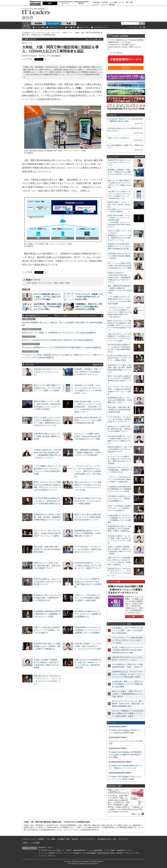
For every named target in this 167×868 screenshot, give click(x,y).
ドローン (104, 5)
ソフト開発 (113, 2)
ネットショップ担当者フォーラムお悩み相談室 (80, 853)
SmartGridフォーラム (124, 850)
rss (31, 18)
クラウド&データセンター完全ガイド (52, 850)
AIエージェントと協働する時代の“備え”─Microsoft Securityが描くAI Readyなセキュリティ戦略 (87, 436)
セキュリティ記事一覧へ (94, 39)
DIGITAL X (120, 853)
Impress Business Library (117, 47)
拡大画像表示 (29, 153)
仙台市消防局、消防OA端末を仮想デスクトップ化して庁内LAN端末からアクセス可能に (48, 307)
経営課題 (38, 23)
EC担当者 (105, 2)
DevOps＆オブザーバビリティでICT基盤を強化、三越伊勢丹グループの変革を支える (47, 598)
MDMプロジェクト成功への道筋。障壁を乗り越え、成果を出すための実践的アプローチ (47, 565)
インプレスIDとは (116, 53)
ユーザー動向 (40, 27)
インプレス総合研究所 (95, 850)
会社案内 (75, 839)
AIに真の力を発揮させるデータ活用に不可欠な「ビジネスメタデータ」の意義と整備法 (88, 501)
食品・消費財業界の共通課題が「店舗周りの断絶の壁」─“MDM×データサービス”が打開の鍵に (88, 452)
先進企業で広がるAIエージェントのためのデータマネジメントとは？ (47, 372)
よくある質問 (35, 843)
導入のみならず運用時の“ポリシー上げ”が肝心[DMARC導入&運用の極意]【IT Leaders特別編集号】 (62, 347)
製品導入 (81, 3)
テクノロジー (54, 23)
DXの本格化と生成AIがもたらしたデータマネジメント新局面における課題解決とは (88, 614)
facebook (27, 18)
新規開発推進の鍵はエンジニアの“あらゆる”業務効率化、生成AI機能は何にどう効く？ (87, 533)
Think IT (69, 850)
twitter (24, 18)
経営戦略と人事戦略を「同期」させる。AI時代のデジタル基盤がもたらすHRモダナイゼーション (88, 372)
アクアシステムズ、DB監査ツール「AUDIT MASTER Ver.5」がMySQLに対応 (89, 297)
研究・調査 (129, 2)
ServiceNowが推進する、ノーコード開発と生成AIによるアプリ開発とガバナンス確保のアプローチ (88, 565)
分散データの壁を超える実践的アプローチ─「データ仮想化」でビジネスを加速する (47, 630)
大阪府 (62, 283)
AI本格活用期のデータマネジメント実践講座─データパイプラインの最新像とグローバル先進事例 (88, 630)
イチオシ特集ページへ (134, 617)
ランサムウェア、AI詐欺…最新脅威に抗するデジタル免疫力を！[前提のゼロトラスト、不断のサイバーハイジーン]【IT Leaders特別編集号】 (63, 356)
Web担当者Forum (79, 850)
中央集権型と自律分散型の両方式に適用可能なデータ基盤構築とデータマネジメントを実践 (47, 614)
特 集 (69, 23)
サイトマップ (123, 839)
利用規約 (41, 839)
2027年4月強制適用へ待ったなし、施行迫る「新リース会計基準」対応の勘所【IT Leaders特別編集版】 (62, 324)
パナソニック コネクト (46, 283)
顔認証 (34, 283)
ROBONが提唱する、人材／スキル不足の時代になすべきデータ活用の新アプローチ (47, 582)
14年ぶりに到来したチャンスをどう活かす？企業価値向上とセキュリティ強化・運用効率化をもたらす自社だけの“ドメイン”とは (119, 235)
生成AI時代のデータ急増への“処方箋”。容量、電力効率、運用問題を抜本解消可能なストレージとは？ (47, 517)
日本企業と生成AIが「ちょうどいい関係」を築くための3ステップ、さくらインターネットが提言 (88, 646)
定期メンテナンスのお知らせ (118, 138)
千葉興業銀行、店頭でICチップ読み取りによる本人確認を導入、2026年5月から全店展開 (89, 307)
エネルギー (96, 5)
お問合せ (25, 843)
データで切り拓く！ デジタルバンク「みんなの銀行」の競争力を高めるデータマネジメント (88, 549)
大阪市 (67, 283)
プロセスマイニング (56, 27)
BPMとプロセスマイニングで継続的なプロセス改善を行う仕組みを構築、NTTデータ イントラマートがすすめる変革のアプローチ (119, 325)
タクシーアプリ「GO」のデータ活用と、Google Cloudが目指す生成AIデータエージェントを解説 (47, 533)
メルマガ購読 (51, 839)
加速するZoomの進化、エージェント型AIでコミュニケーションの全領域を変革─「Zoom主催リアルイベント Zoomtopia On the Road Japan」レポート (88, 407)
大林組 (28, 283)
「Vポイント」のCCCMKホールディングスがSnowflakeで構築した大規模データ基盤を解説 (88, 598)
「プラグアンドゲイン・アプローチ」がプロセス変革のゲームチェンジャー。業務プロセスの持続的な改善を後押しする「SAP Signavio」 (88, 471)
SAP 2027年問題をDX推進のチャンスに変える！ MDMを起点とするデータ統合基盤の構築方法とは (47, 501)
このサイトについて (29, 839)
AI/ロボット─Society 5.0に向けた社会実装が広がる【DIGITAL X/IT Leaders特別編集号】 (58, 340)
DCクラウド (65, 3)
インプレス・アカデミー (47, 856)
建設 (56, 283)
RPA (74, 27)
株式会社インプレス (46, 848)
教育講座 (112, 5)
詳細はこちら (136, 814)
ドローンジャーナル (132, 853)
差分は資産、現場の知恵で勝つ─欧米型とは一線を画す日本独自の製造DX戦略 (47, 549)
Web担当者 (96, 2)
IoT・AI (121, 2)
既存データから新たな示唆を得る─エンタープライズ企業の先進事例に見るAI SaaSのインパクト (88, 517)
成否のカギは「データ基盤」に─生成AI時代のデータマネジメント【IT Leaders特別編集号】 (59, 333)
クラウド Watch (110, 850)
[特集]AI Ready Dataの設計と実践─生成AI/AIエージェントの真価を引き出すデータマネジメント (126, 590)
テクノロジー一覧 (43, 33)
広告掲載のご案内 (64, 839)
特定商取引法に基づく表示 (107, 839)
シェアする (27, 59)
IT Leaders (36, 12)
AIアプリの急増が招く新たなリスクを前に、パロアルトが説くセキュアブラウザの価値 (47, 297)
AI (68, 27)
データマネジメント (101, 27)
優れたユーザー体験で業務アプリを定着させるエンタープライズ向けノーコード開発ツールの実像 (47, 388)
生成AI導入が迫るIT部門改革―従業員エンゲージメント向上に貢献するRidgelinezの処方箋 (88, 420)
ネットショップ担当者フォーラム (50, 853)
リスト (46, 59)
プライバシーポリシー (88, 839)
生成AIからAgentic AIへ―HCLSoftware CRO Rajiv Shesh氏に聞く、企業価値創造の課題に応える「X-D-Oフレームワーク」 (119, 277)
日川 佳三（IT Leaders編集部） (50, 56)
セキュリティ (85, 27)
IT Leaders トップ (28, 33)
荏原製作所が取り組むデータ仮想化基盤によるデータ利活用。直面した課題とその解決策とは (47, 646)
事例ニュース (68, 33)
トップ (26, 25)
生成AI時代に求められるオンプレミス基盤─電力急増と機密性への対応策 (47, 436)
